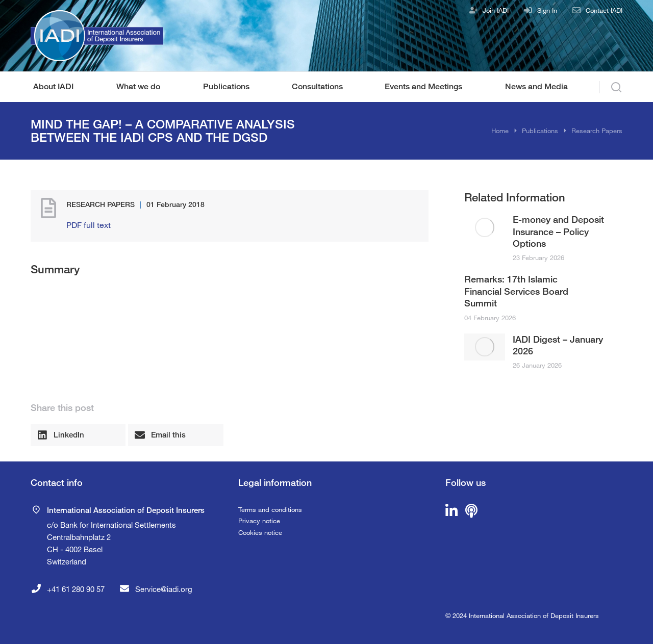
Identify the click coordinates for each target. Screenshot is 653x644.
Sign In (547, 10)
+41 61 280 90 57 (76, 589)
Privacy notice (259, 521)
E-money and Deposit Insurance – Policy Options (558, 231)
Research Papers (101, 204)
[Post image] (485, 227)
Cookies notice (260, 532)
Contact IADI (604, 10)
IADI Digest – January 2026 (558, 345)
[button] (78, 435)
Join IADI (496, 10)
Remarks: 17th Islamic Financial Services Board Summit (516, 291)
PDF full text (89, 225)
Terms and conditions (270, 509)
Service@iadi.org (164, 589)
